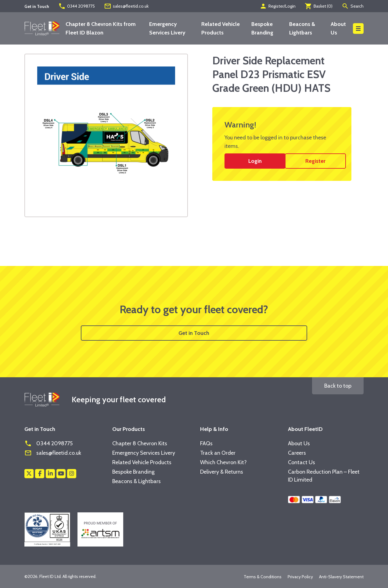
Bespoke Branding (133, 472)
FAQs (206, 443)
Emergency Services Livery (144, 453)
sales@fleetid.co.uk (126, 6)
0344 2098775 (77, 6)
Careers (297, 453)
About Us (299, 443)
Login (255, 161)
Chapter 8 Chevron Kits (140, 443)
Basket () (319, 6)
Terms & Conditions (263, 577)
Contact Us (302, 462)
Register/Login (278, 6)
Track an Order (218, 453)
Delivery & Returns (222, 472)
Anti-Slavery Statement (341, 577)
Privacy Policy (300, 577)
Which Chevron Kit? (223, 462)
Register (315, 161)
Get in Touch (194, 333)
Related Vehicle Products (142, 462)
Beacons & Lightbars (137, 481)
